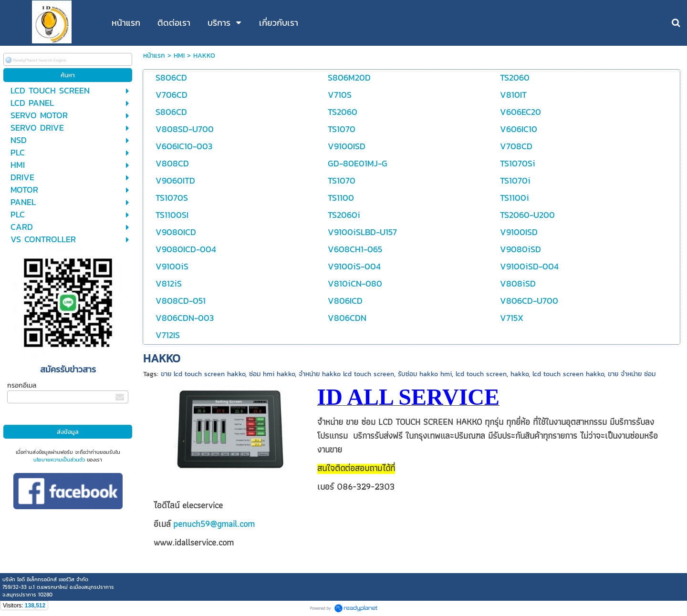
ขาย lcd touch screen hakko (203, 374)
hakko (520, 374)
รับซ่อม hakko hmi (425, 374)
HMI (179, 56)
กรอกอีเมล (22, 385)
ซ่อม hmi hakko (272, 374)
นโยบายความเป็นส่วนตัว (59, 460)
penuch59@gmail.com (214, 524)
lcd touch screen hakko (568, 374)
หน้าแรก (154, 56)
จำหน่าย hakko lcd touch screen (346, 374)
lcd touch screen (481, 374)
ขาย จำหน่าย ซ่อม (632, 374)
